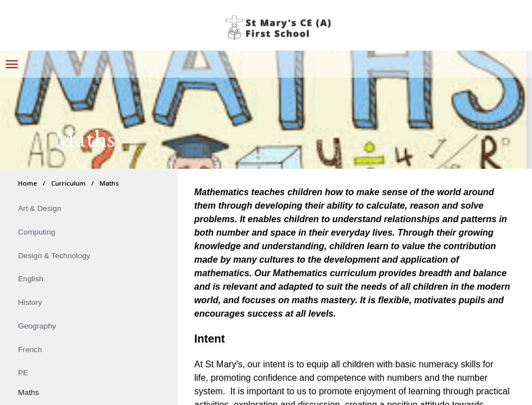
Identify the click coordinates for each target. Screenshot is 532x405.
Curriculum (68, 183)
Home (28, 183)
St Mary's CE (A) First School (280, 28)
